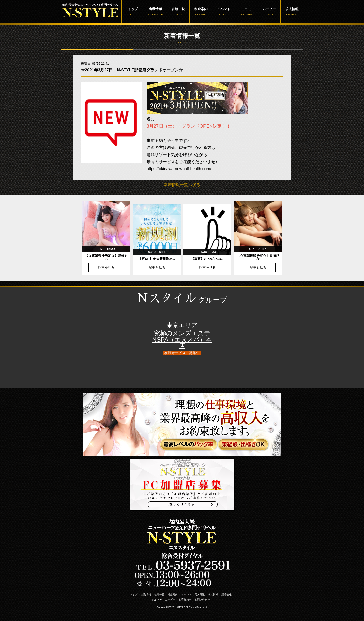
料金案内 (201, 12)
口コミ (246, 12)
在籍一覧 (178, 12)
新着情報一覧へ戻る (182, 185)
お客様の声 (185, 600)
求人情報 (292, 12)
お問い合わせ (202, 600)
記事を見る (106, 268)
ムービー (269, 12)
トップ (133, 12)
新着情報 (226, 595)
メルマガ (157, 600)
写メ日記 (200, 595)
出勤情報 (155, 12)
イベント (224, 12)
